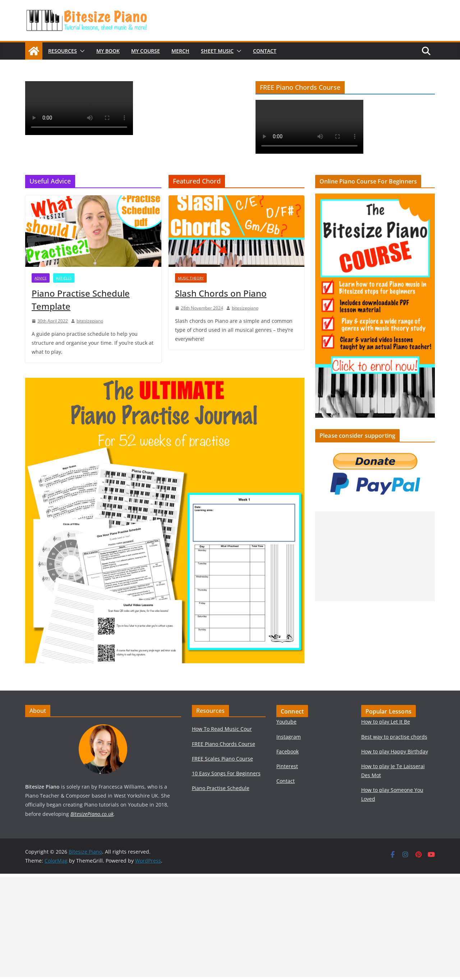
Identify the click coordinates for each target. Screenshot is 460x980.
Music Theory (191, 278)
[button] (81, 51)
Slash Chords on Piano (221, 293)
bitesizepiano (90, 321)
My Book (108, 51)
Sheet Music (217, 51)
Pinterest (287, 766)
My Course (146, 51)
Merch (180, 51)
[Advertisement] (375, 556)
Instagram (289, 737)
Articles (64, 278)
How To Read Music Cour (222, 729)
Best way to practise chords (394, 737)
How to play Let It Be (386, 722)
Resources (63, 51)
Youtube (286, 722)
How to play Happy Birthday (395, 751)
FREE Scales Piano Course (222, 759)
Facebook (287, 751)
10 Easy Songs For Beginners (226, 773)
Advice (41, 278)
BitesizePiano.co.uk (92, 814)
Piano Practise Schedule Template (81, 300)
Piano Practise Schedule (221, 788)
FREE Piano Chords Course (224, 744)
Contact (265, 51)
